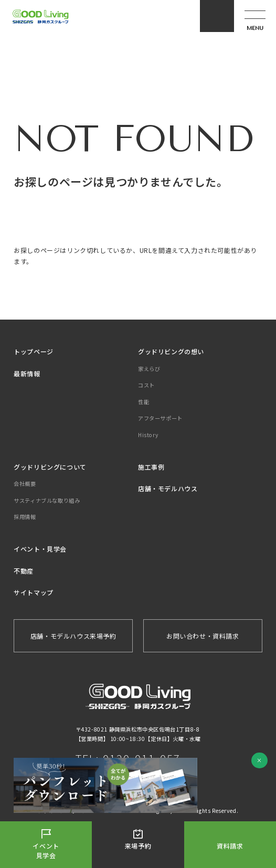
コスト (146, 385)
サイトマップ (34, 592)
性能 (144, 402)
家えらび (149, 369)
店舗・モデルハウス (168, 488)
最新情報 (27, 373)
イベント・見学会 (40, 549)
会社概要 (25, 484)
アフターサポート (160, 418)
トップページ (34, 351)
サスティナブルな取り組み (47, 500)
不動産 (24, 571)
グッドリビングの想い (171, 351)
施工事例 (151, 467)
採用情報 (25, 517)
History (148, 435)
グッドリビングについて (50, 467)
